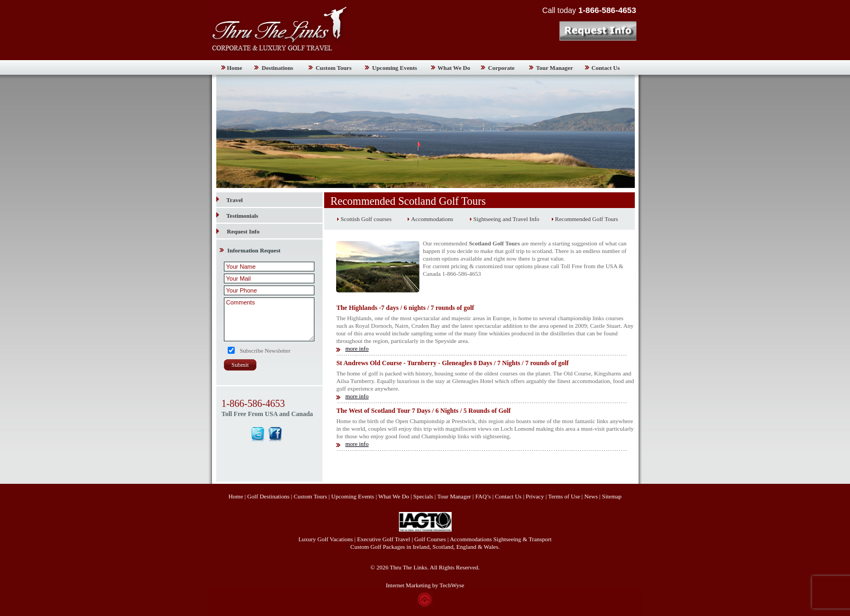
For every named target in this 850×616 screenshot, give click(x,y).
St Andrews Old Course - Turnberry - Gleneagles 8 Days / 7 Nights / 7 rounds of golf (452, 363)
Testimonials (237, 216)
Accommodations (432, 219)
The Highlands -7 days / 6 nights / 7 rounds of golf (405, 308)
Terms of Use (564, 496)
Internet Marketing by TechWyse (425, 585)
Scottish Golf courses (366, 219)
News (591, 496)
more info (357, 348)
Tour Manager (555, 68)
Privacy (536, 496)
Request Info (243, 231)
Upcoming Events (395, 68)
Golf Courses (430, 539)
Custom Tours (333, 68)
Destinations (278, 68)
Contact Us (606, 68)
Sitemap (612, 496)
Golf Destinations (268, 496)
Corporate (501, 68)
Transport (540, 539)
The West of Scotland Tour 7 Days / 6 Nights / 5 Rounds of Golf (423, 411)
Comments (269, 319)
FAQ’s (483, 496)
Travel (230, 200)
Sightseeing (507, 539)
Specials (423, 496)
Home (235, 68)
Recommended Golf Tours (587, 219)
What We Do (454, 68)
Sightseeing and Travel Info (506, 219)
